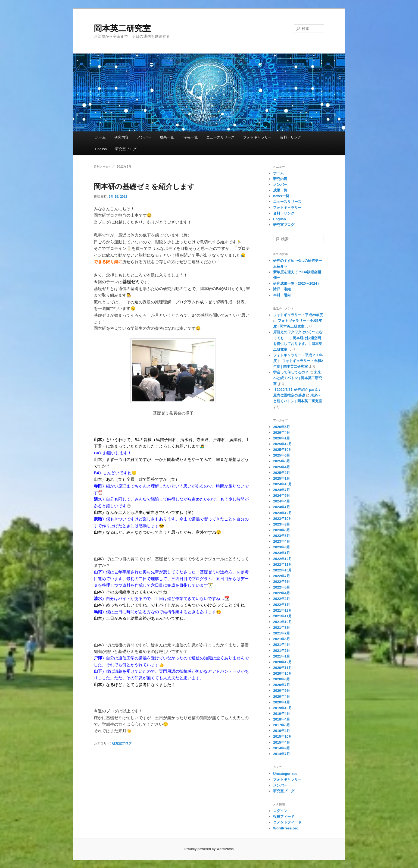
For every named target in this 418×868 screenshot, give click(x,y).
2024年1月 (282, 507)
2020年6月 (282, 691)
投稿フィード (284, 817)
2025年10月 (283, 450)
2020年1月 (282, 702)
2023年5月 (282, 536)
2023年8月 (282, 524)
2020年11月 (283, 668)
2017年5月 (282, 725)
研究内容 (121, 137)
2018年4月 (282, 719)
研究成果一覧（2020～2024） (297, 283)
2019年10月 (283, 708)
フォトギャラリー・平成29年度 (298, 315)
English (101, 149)
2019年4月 (282, 714)
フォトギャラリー (257, 137)
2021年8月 (282, 628)
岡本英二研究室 (122, 28)
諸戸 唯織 (282, 289)
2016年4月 (282, 731)
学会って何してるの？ (291, 372)
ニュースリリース (220, 137)
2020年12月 (283, 662)
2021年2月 (282, 651)
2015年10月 (283, 736)
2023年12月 (283, 513)
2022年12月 (283, 559)
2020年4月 (282, 696)
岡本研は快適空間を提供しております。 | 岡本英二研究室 (298, 344)
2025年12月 (283, 444)
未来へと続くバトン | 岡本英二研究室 (298, 378)
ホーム (100, 137)
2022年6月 (282, 582)
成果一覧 (167, 137)
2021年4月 (282, 645)
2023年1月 (282, 553)
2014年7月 (282, 754)
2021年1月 (282, 656)
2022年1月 (282, 605)
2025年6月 (282, 455)
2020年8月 (282, 679)
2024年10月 (283, 484)
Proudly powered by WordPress (209, 849)
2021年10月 (283, 622)
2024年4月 (282, 501)
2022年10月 (283, 570)
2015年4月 (282, 742)
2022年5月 (282, 587)
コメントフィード (287, 822)
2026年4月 (282, 433)
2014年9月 (282, 748)
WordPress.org (286, 828)
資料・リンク (291, 137)
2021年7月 (282, 633)
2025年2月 (282, 473)
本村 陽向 (282, 295)
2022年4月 (282, 593)
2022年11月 (283, 564)
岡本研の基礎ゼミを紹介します (144, 187)
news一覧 (190, 137)
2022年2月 (282, 599)
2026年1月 (282, 438)
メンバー (144, 137)
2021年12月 (283, 610)
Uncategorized (285, 774)
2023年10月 (283, 519)
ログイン (280, 811)
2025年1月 (282, 478)
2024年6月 (282, 496)
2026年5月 (282, 427)
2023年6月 (282, 530)
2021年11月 (283, 616)
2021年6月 (282, 639)
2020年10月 (283, 673)
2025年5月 (282, 461)
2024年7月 (282, 490)
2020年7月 (282, 685)
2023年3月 (282, 547)
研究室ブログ (126, 149)
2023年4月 (282, 541)
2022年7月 (282, 576)
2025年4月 (282, 467)
